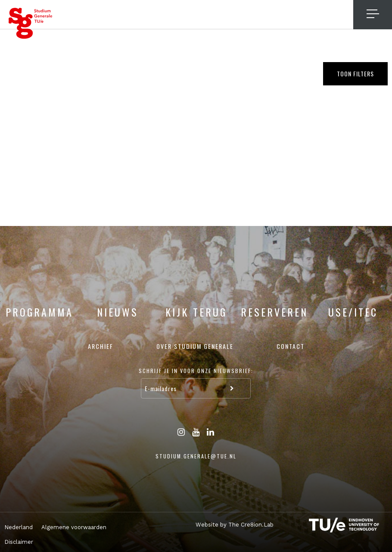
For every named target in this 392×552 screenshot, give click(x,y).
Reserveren (274, 312)
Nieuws (118, 312)
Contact (291, 346)
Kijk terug (196, 312)
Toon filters (355, 74)
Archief (101, 346)
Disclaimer (19, 542)
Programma (39, 312)
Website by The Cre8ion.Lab (235, 525)
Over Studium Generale (195, 346)
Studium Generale (31, 23)
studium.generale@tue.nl (196, 456)
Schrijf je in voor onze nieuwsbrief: (196, 371)
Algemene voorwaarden (74, 527)
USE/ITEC (353, 312)
